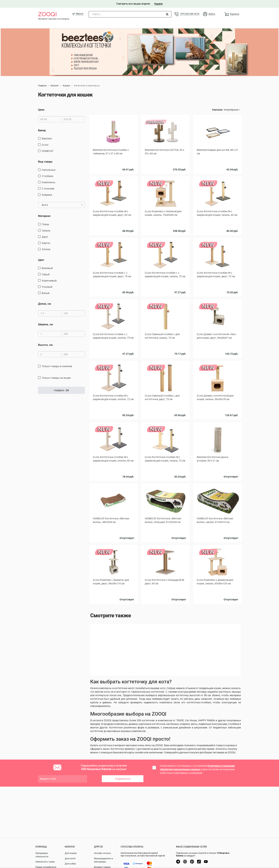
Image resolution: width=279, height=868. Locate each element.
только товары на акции (56, 378)
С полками (48, 189)
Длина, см (44, 304)
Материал (44, 216)
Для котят (70, 858)
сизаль (46, 231)
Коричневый (49, 281)
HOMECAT (48, 151)
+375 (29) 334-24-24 (189, 14)
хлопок (46, 249)
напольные (49, 170)
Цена (41, 110)
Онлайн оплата (102, 853)
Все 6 (62, 205)
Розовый (47, 287)
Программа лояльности (42, 855)
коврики (47, 195)
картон (46, 243)
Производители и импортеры (103, 860)
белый (46, 293)
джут (45, 237)
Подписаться (123, 779)
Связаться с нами (45, 862)
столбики (48, 176)
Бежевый (47, 268)
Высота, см (45, 345)
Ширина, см (45, 324)
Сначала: (218, 110)
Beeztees (47, 139)
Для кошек (71, 853)
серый (46, 274)
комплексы (49, 182)
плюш (45, 224)
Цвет (41, 260)
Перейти (158, 4)
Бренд (42, 130)
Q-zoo (45, 145)
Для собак (70, 864)
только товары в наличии (57, 366)
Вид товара (45, 162)
